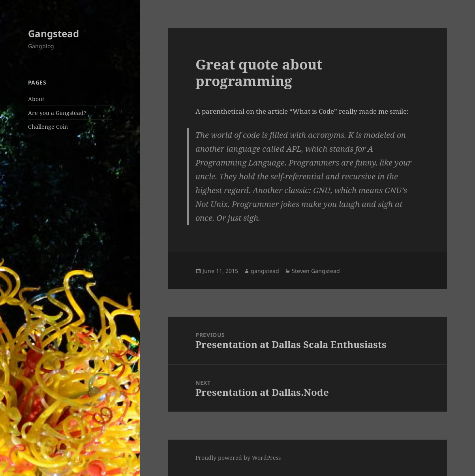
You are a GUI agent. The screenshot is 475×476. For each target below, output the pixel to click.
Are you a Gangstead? (57, 113)
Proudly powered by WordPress (238, 458)
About (36, 99)
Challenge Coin (48, 127)
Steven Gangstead (316, 271)
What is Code (313, 111)
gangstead (265, 271)
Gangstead (54, 33)
